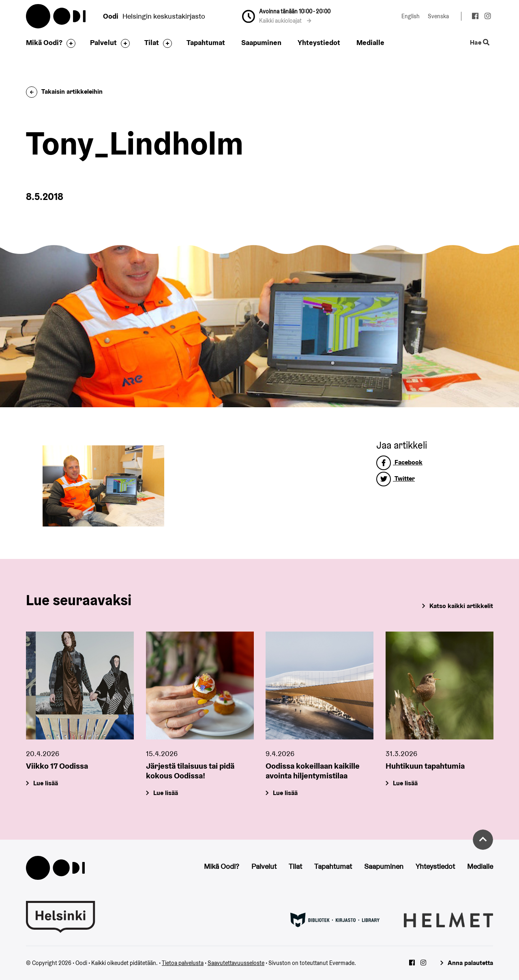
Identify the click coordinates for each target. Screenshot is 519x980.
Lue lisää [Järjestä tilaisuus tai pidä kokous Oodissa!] (166, 792)
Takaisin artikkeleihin (64, 91)
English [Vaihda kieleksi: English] (411, 16)
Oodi (56, 16)
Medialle (370, 42)
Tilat (152, 42)
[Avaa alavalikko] (69, 43)
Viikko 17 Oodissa (57, 765)
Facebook (399, 462)
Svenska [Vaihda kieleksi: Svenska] (438, 16)
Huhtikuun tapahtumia (425, 765)
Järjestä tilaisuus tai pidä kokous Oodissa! (190, 770)
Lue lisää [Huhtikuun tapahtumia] (405, 783)
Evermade (342, 963)
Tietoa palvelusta (183, 963)
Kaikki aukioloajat (285, 21)
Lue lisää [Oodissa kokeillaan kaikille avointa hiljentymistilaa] (285, 792)
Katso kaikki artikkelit (461, 606)
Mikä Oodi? (44, 42)
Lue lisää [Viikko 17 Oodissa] (46, 783)
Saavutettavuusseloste (236, 963)
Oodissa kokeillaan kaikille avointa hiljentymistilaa (313, 770)
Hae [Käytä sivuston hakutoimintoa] (480, 43)
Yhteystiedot (319, 42)
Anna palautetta (470, 963)
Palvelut (103, 42)
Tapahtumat (206, 42)
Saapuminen (261, 42)
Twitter (396, 478)
